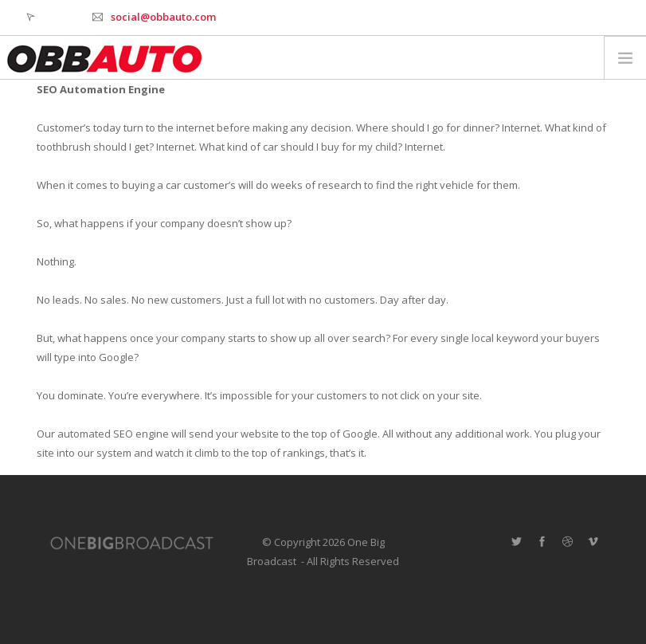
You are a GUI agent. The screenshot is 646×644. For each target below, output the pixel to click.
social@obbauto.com (163, 17)
